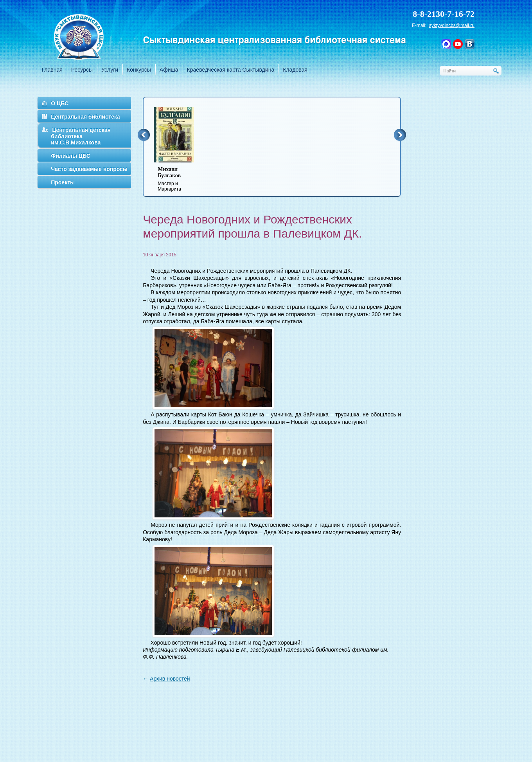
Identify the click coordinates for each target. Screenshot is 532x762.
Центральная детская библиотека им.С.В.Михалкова (81, 136)
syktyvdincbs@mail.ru (452, 25)
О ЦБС (60, 103)
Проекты (63, 182)
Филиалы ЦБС (71, 156)
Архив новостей (170, 679)
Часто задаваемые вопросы (89, 169)
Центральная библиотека (85, 117)
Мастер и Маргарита (179, 179)
